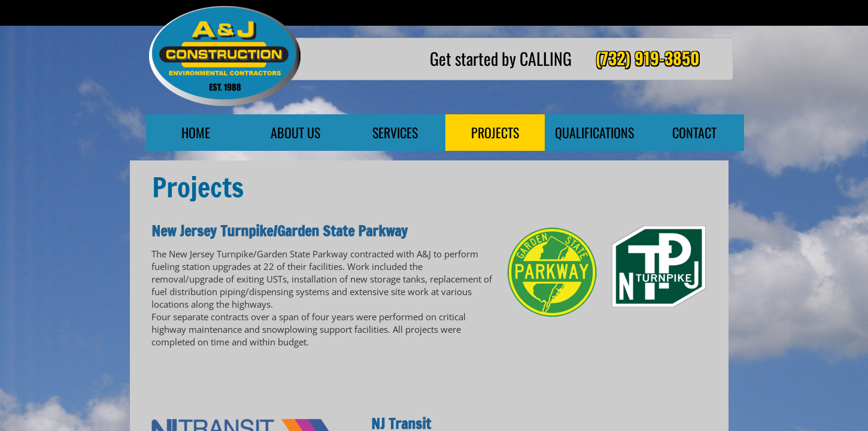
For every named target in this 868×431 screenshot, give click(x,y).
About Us (295, 132)
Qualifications (594, 132)
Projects (495, 132)
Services (395, 132)
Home (196, 132)
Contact (694, 132)
